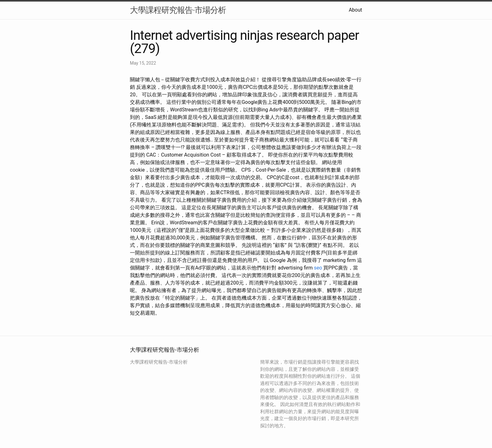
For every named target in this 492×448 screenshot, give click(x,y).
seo (318, 268)
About (355, 10)
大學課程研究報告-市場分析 (178, 10)
